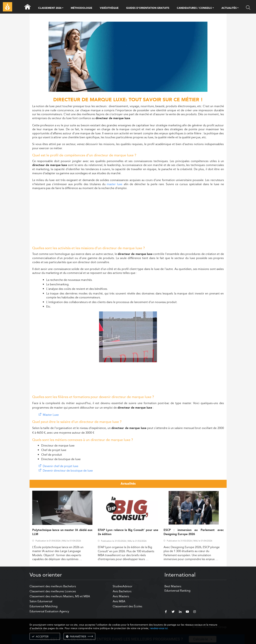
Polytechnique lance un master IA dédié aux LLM (62, 532)
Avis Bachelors (122, 591)
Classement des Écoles (127, 606)
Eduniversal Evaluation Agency (49, 611)
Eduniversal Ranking (177, 591)
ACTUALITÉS (229, 8)
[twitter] (173, 612)
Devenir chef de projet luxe (61, 466)
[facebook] (166, 612)
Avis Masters (121, 596)
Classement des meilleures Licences (53, 591)
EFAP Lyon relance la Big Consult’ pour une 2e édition (128, 532)
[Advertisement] (128, 218)
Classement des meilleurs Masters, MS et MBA (60, 596)
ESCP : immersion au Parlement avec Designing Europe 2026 (194, 532)
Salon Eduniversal (41, 601)
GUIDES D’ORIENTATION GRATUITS (148, 8)
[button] (63, 8)
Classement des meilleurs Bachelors (53, 586)
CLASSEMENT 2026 (50, 8)
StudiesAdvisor (123, 586)
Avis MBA (119, 601)
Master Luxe (51, 415)
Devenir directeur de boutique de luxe (68, 471)
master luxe (115, 184)
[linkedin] (180, 612)
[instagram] (195, 612)
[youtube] (187, 612)
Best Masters (173, 586)
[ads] (128, 91)
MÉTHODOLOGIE (82, 8)
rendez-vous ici (159, 628)
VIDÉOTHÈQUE (109, 8)
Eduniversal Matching (44, 606)
